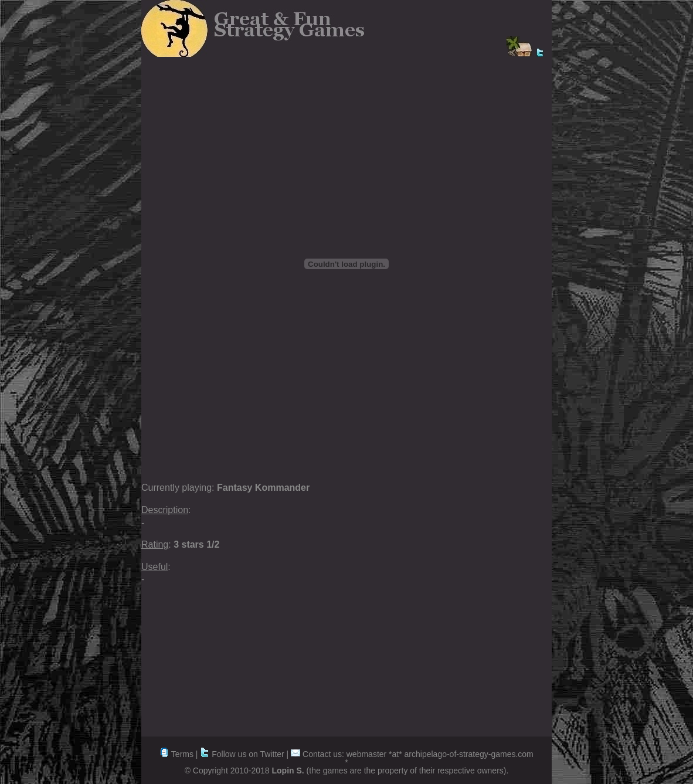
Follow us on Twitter (242, 754)
